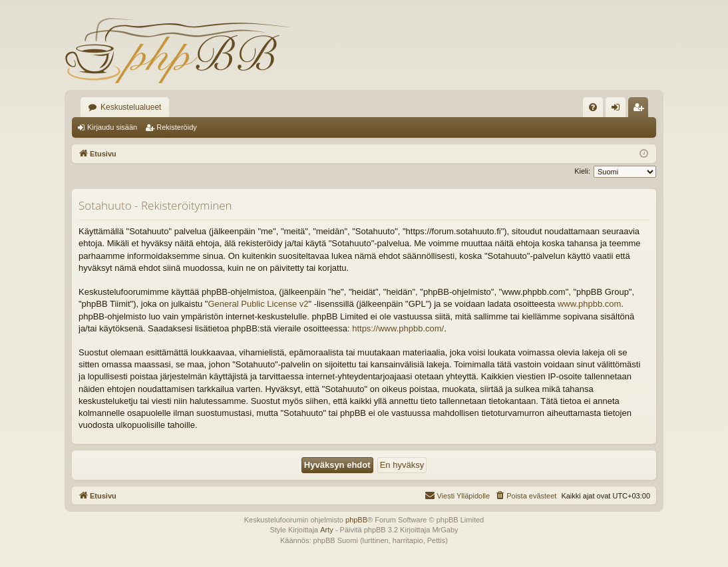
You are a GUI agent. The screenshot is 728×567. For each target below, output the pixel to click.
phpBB (356, 520)
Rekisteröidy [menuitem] (641, 110)
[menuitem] (593, 107)
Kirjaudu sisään (112, 127)
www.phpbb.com (589, 304)
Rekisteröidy (177, 127)
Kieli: (582, 171)
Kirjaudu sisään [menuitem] (619, 110)
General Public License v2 (258, 304)
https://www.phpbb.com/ (398, 328)
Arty (327, 530)
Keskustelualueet (131, 107)
